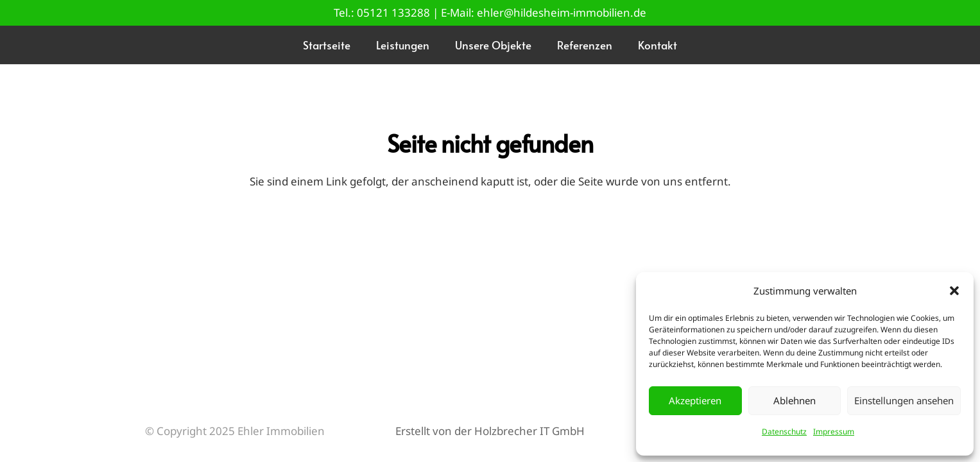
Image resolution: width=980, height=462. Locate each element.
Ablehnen (795, 400)
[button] (954, 291)
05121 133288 (393, 13)
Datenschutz (784, 432)
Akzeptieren (695, 400)
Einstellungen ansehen (904, 400)
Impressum (834, 432)
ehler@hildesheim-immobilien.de (562, 13)
